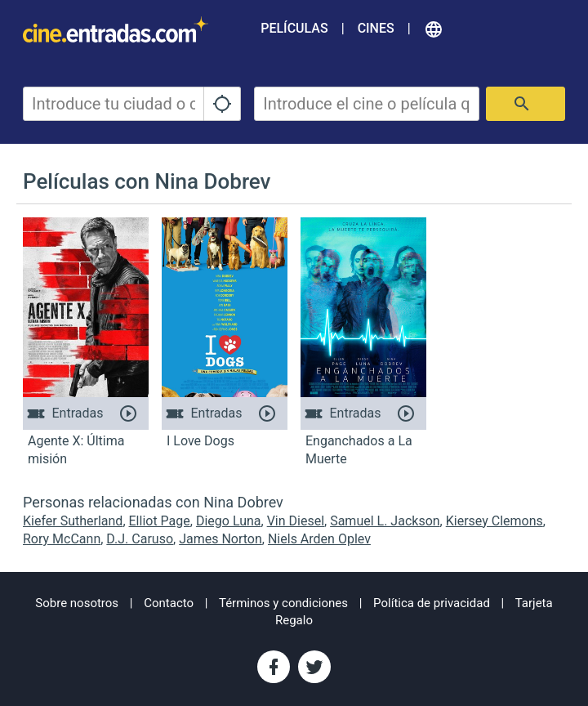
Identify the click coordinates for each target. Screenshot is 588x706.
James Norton (220, 539)
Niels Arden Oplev (319, 539)
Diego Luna (229, 521)
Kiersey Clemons (494, 521)
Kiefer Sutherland (73, 521)
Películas (294, 28)
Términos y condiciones (283, 603)
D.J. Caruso (140, 539)
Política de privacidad (432, 603)
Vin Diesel (296, 521)
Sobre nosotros (77, 603)
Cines (376, 28)
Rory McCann (62, 539)
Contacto (169, 603)
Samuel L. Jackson (385, 521)
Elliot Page (160, 521)
